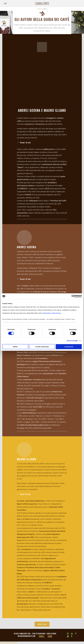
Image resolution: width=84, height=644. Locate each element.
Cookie (50, 636)
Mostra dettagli (72, 341)
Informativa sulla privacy (52, 313)
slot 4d (15, 643)
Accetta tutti (69, 347)
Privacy (42, 636)
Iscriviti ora (42, 624)
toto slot (3, 643)
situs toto (9, 643)
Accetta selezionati (42, 347)
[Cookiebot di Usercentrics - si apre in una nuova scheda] (73, 296)
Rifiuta (15, 347)
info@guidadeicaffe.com (27, 636)
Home (39, 9)
